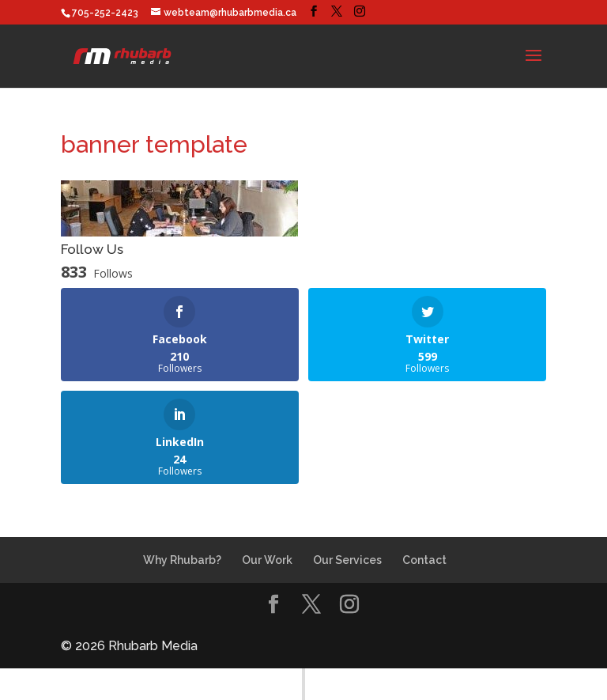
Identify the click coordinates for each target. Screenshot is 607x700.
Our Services (347, 560)
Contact (424, 560)
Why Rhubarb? (182, 560)
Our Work (267, 560)
